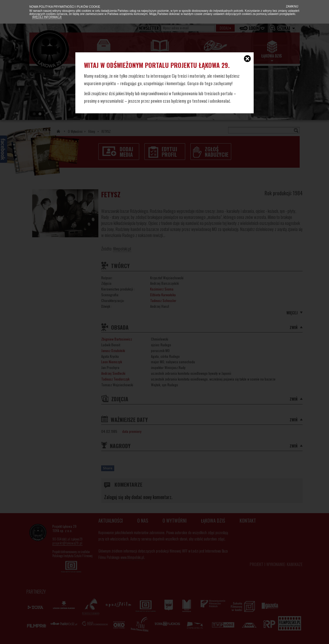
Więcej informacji (47, 17)
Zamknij (292, 6)
